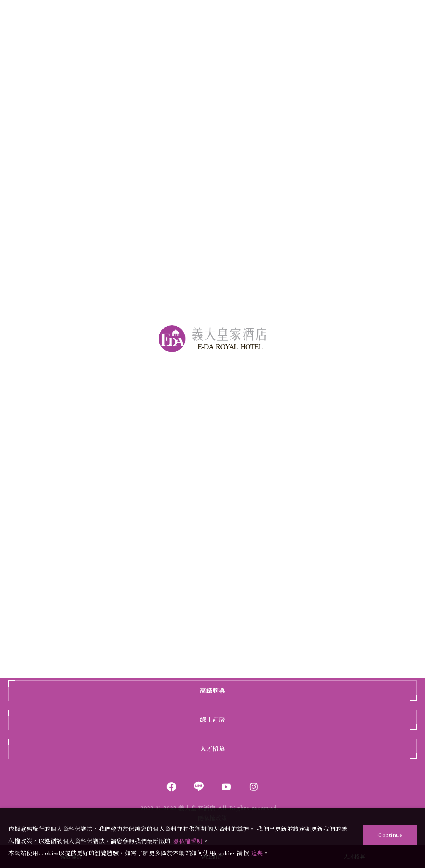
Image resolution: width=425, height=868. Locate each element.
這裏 (257, 853)
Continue (390, 835)
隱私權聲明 (188, 841)
